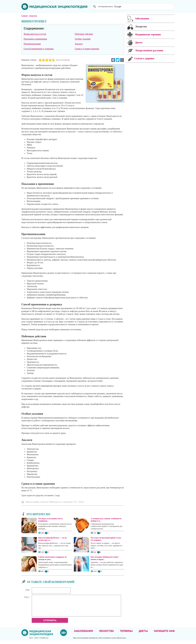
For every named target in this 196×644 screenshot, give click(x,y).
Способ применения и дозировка (39, 49)
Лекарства (106, 635)
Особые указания (83, 39)
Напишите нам (164, 635)
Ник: (28, 590)
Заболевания (83, 635)
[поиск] (132, 7)
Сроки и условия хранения (87, 49)
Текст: (27, 597)
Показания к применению (35, 39)
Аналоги (79, 44)
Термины (126, 635)
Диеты (143, 635)
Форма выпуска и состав (35, 34)
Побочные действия (84, 34)
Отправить (50, 624)
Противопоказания (32, 44)
